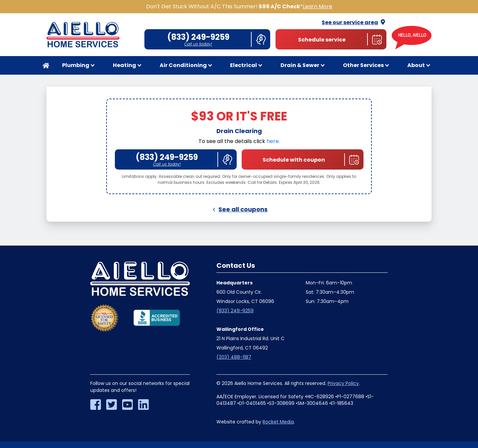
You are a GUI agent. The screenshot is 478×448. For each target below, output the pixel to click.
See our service (354, 22)
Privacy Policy (343, 383)
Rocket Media (278, 422)
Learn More (318, 6)
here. (273, 141)
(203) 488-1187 (234, 357)
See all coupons (239, 209)
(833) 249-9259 (235, 311)
